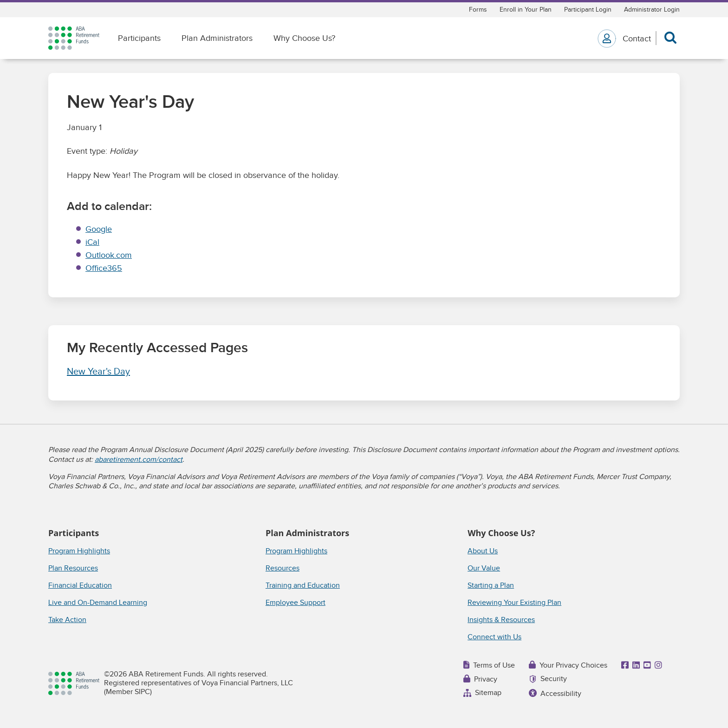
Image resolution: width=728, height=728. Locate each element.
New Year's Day (98, 372)
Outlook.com (109, 255)
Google (99, 229)
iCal (92, 242)
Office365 (104, 268)
